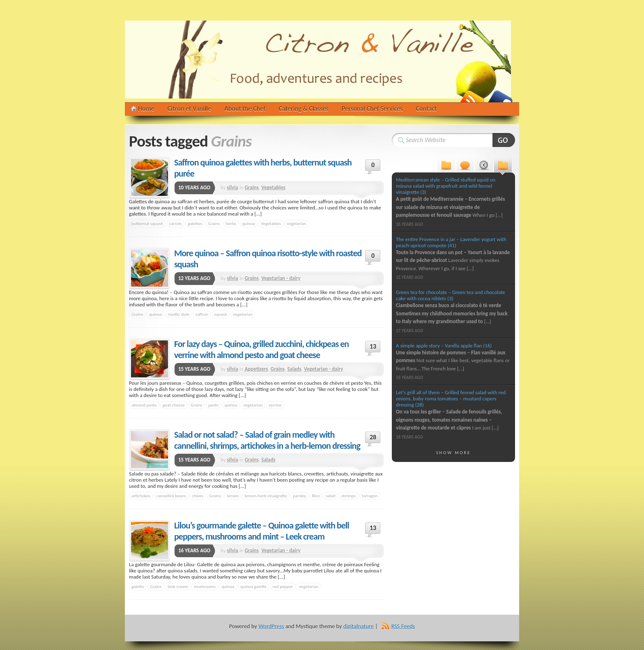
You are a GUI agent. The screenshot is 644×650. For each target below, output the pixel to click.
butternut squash (147, 223)
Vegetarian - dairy (281, 278)
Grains (252, 187)
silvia (233, 187)
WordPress (271, 626)
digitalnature (359, 626)
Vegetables (273, 187)
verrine (275, 405)
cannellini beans (171, 496)
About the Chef (245, 109)
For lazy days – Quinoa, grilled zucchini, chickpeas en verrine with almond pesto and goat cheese (261, 349)
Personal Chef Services (372, 109)
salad (330, 496)
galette (138, 586)
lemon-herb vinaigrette (266, 496)
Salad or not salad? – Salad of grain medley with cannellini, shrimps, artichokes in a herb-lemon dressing (267, 440)
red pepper (283, 586)
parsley (299, 496)
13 (373, 346)
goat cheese (174, 405)
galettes (195, 223)
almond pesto (144, 405)
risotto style (179, 314)
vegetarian (296, 223)
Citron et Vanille (189, 109)
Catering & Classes (304, 109)
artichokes (141, 496)
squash (221, 314)
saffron (202, 314)
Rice (316, 496)
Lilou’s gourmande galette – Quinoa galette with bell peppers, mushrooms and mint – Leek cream (262, 531)
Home (146, 109)
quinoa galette (253, 586)
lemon (233, 496)
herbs (231, 223)
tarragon (370, 496)
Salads (294, 369)
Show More (454, 452)
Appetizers (256, 369)
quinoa (249, 223)
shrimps (348, 496)
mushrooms (205, 586)
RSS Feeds (403, 626)
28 (373, 437)
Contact (427, 109)
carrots (176, 223)
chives (198, 496)
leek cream (178, 586)
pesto (213, 405)
